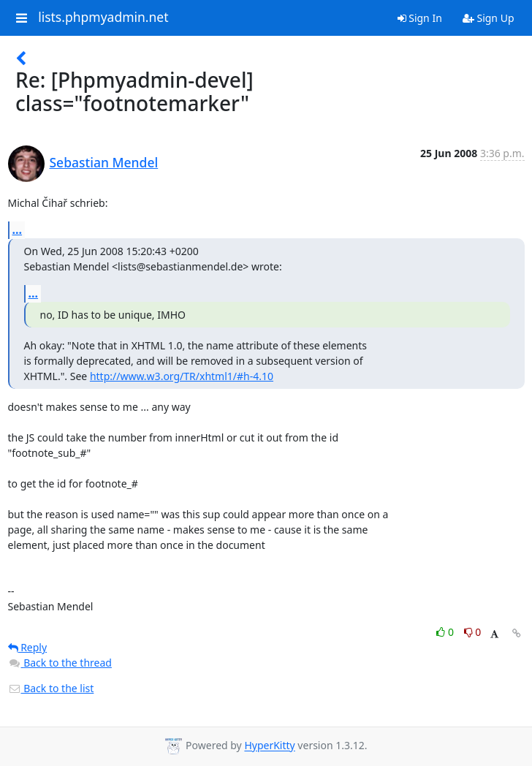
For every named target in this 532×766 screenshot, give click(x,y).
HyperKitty (269, 746)
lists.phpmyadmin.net (103, 18)
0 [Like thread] (446, 632)
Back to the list (51, 688)
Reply (28, 647)
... (18, 230)
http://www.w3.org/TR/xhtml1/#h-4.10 (182, 376)
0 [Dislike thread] (473, 632)
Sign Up (489, 18)
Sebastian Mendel (104, 162)
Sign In (420, 18)
